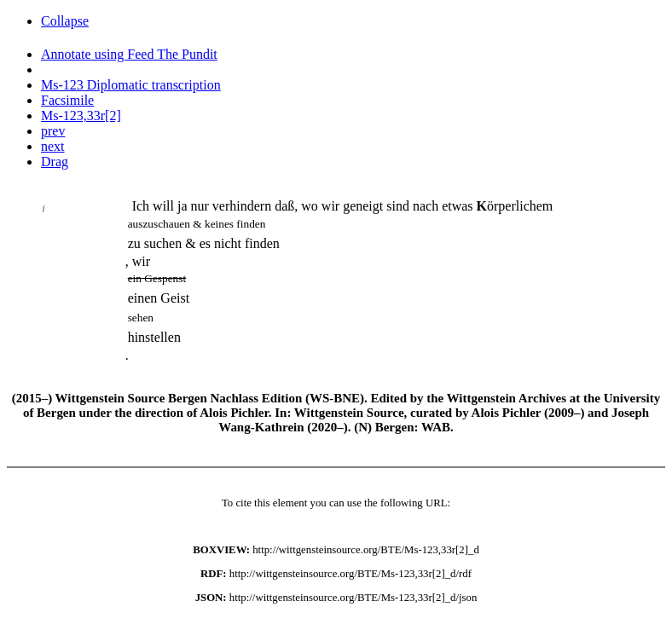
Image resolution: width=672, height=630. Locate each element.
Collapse (65, 21)
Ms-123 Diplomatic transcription (131, 85)
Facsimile (67, 100)
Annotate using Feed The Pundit (129, 54)
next (53, 146)
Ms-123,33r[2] (81, 116)
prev (53, 131)
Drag (55, 162)
